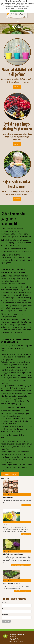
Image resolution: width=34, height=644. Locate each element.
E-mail (4, 603)
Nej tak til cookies (10, 9)
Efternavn (5, 615)
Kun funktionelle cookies (21, 9)
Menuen (17, 21)
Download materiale (10, 474)
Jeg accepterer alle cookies (17, 11)
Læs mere (17, 87)
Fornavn (5, 609)
